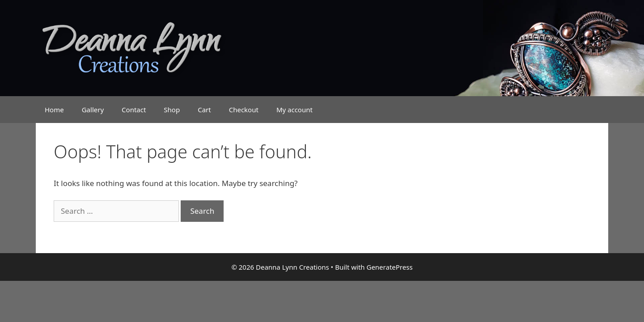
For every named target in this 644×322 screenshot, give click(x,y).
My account (294, 110)
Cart (204, 110)
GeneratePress (389, 267)
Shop (172, 110)
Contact (134, 110)
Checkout (244, 110)
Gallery (93, 110)
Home (54, 110)
